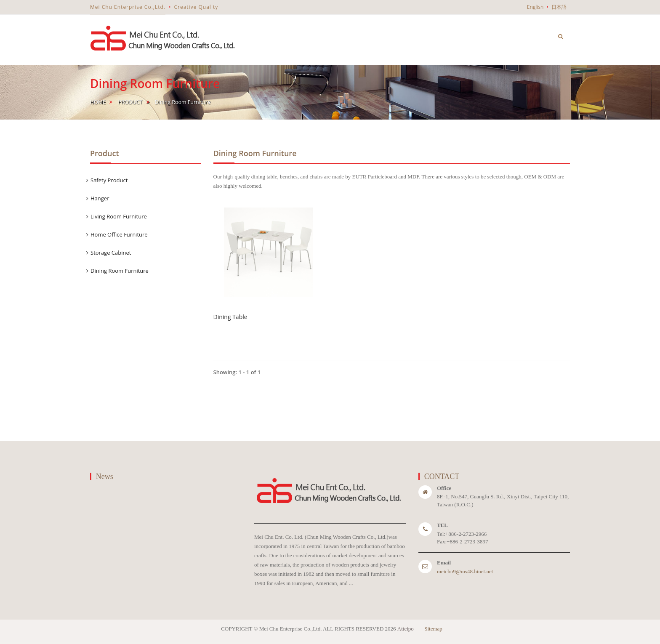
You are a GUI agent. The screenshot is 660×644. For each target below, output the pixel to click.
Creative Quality (196, 7)
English (535, 7)
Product (130, 102)
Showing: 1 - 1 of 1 (237, 372)
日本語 (559, 7)
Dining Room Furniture (120, 271)
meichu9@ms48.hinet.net (465, 571)
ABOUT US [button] (407, 29)
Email (444, 563)
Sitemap (433, 629)
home (98, 102)
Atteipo (406, 629)
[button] (561, 36)
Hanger (100, 198)
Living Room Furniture (119, 216)
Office (444, 488)
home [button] (367, 35)
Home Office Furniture (119, 234)
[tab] (145, 180)
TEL (442, 525)
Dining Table (230, 317)
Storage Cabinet (111, 253)
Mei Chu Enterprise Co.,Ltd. (128, 7)
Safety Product (109, 180)
